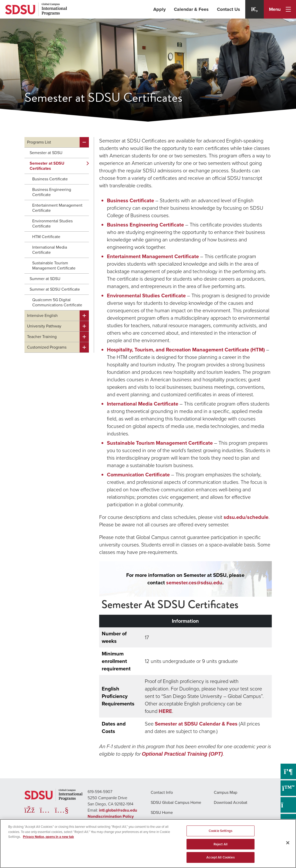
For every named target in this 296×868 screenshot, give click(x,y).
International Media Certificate (50, 250)
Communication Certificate (138, 475)
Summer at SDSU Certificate (55, 289)
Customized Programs (47, 347)
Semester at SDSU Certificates (47, 166)
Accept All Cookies (220, 857)
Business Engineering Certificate (52, 192)
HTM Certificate (46, 237)
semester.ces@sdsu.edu (194, 583)
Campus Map (226, 792)
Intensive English (42, 315)
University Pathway (44, 326)
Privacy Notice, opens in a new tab (48, 837)
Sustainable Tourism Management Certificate (54, 266)
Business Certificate (50, 179)
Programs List (39, 142)
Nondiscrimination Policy (111, 816)
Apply (159, 9)
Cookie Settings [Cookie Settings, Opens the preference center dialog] (221, 831)
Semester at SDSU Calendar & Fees (196, 724)
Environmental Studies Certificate (52, 224)
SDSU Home (162, 812)
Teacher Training (42, 337)
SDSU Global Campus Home (176, 802)
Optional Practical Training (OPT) (182, 754)
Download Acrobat (231, 802)
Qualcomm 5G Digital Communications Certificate (57, 302)
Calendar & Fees (191, 9)
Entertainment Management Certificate (57, 208)
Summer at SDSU (45, 279)
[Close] (288, 843)
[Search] (255, 9)
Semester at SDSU (46, 153)
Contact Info (162, 792)
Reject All (221, 844)
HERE (165, 711)
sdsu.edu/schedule (246, 517)
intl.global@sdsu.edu (118, 810)
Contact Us (229, 9)
